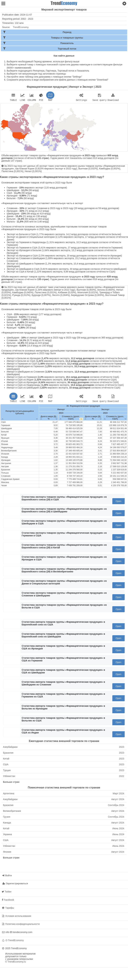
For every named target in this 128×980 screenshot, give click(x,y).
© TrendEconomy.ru (15, 963)
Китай (64, 760)
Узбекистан (64, 777)
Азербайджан (64, 748)
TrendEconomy (21, 27)
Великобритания (64, 812)
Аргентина (64, 794)
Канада (64, 824)
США (64, 765)
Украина (64, 835)
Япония (64, 853)
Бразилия (64, 754)
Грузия (64, 818)
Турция (64, 771)
